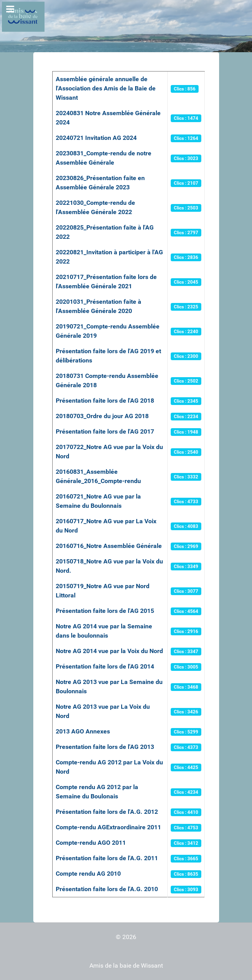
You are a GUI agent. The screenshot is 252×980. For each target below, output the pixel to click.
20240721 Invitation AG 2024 (96, 138)
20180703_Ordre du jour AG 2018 (102, 416)
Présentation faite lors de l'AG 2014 (105, 666)
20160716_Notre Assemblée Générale (109, 546)
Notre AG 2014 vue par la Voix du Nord (109, 651)
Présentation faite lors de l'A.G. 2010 (107, 889)
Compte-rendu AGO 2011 (91, 843)
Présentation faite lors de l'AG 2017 (105, 431)
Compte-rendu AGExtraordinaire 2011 (108, 827)
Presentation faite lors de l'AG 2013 (105, 747)
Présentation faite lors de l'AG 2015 (105, 611)
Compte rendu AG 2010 (88, 874)
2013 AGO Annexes (83, 731)
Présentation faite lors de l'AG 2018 (105, 401)
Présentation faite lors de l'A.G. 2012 (107, 812)
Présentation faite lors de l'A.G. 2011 (107, 858)
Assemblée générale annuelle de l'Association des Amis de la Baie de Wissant (106, 88)
